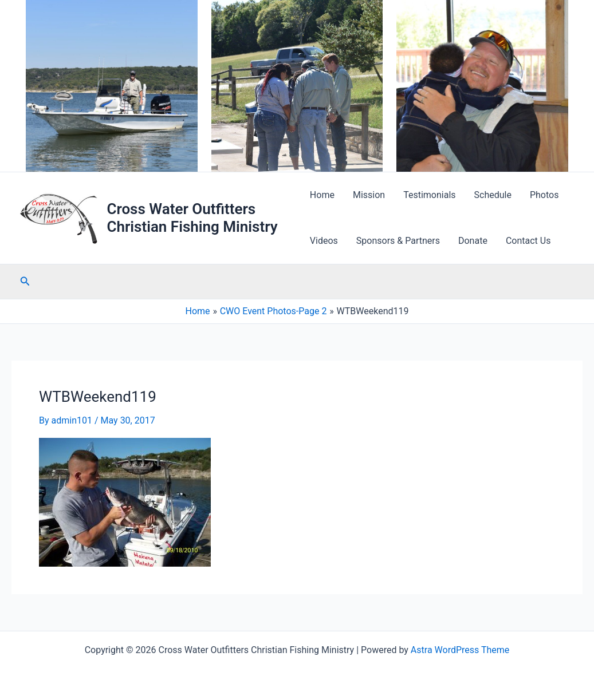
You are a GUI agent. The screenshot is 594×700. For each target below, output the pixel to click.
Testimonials (429, 195)
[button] (25, 281)
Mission (369, 195)
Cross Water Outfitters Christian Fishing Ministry (192, 218)
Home (322, 195)
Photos (544, 195)
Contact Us (528, 241)
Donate (473, 241)
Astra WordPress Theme (460, 650)
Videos (324, 241)
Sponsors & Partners (398, 241)
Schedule (493, 195)
